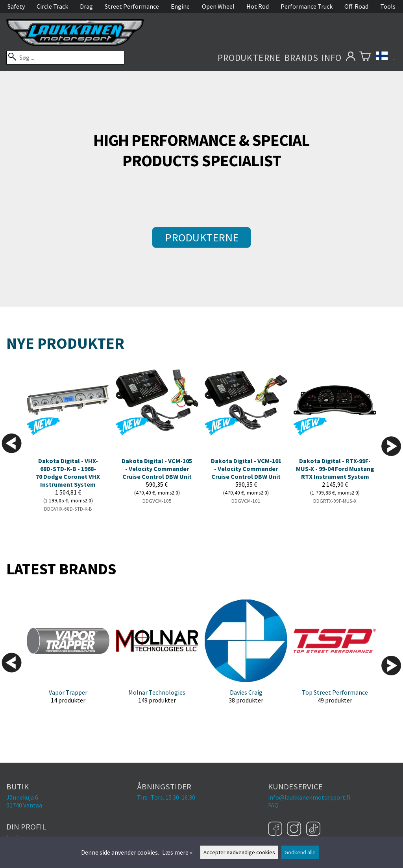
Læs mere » (177, 852)
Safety (16, 6)
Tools (388, 6)
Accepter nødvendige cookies (239, 852)
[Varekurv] (365, 58)
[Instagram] (295, 829)
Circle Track (52, 6)
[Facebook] (276, 829)
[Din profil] (350, 58)
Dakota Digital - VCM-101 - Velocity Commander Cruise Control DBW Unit (246, 469)
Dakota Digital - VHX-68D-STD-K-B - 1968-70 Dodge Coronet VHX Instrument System (68, 473)
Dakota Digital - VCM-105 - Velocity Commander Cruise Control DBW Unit (157, 469)
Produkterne (249, 58)
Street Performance (132, 6)
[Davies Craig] (246, 658)
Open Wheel (218, 6)
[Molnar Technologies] (157, 658)
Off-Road (356, 6)
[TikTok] (313, 829)
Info (332, 58)
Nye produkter (65, 343)
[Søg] (65, 58)
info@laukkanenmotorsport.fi (309, 797)
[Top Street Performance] (335, 658)
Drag (86, 6)
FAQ (273, 805)
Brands (301, 58)
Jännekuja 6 (22, 797)
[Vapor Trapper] (68, 658)
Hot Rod (258, 6)
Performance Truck (307, 6)
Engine (180, 6)
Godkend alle (300, 852)
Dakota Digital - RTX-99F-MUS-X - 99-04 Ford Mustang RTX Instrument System (335, 469)
